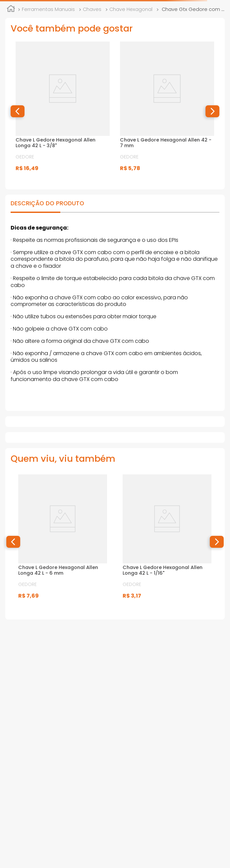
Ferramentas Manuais (48, 9)
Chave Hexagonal (131, 9)
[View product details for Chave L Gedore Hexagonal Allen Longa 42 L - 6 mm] (63, 542)
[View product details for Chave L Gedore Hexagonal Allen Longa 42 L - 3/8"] (63, 111)
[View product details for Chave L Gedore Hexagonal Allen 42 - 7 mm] (167, 111)
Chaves (92, 9)
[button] (18, 111)
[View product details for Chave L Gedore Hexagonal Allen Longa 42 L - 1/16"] (167, 542)
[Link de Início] (11, 10)
